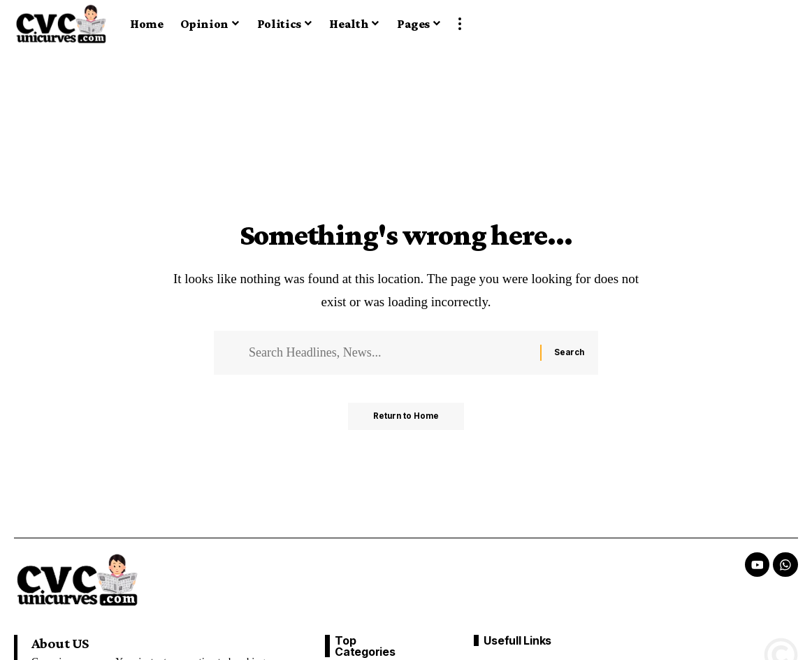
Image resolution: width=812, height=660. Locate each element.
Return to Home (406, 419)
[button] (460, 24)
